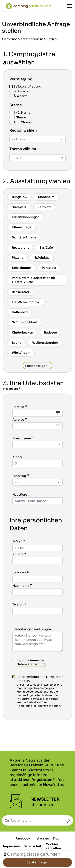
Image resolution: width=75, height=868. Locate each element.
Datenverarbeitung (31, 664)
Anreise (18, 407)
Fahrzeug (19, 476)
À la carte (18, 96)
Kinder (17, 457)
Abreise (18, 420)
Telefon (18, 604)
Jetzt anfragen (38, 862)
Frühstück (19, 91)
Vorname (19, 573)
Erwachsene (22, 438)
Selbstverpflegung (25, 86)
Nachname (21, 586)
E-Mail (17, 541)
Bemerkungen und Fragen (32, 629)
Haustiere (20, 495)
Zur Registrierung (18, 820)
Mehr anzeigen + (37, 366)
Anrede (18, 554)
